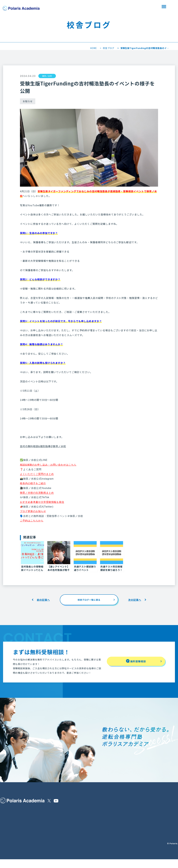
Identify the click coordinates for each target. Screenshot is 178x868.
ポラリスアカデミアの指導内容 (15, 812)
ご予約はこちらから (32, 521)
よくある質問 (36, 826)
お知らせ (49, 812)
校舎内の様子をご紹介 (33, 483)
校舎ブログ (109, 48)
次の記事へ (135, 600)
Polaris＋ (50, 834)
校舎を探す (79, 7)
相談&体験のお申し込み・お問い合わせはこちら (48, 465)
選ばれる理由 (6, 819)
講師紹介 (4, 833)
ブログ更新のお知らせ (33, 511)
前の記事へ (43, 600)
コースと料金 (36, 819)
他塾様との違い (37, 812)
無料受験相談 (111, 7)
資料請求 (143, 7)
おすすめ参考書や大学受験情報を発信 (42, 502)
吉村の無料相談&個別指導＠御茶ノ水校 (43, 446)
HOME (93, 48)
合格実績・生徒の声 (10, 840)
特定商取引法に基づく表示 (69, 812)
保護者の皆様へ (8, 826)
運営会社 (60, 820)
